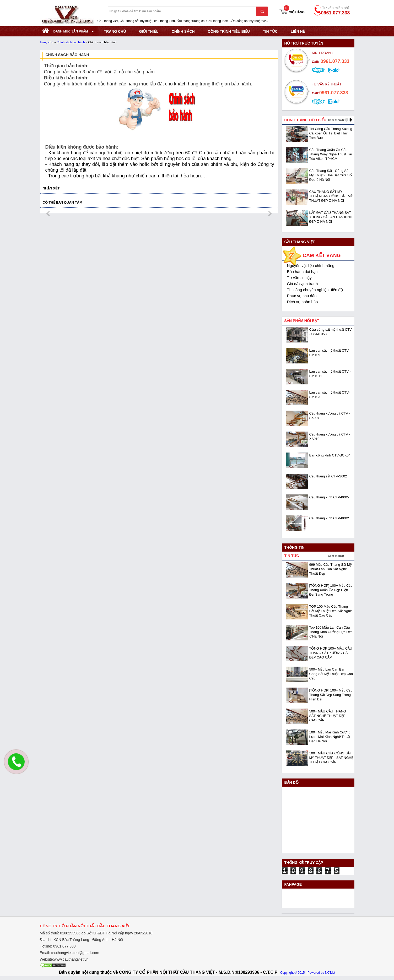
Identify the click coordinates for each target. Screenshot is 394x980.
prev (49, 214)
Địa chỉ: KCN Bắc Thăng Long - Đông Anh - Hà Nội (82, 940)
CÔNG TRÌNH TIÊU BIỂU (229, 31)
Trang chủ (47, 42)
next (270, 214)
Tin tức (270, 31)
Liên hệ (298, 31)
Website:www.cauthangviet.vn (64, 959)
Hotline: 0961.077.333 (58, 946)
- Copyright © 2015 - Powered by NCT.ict (307, 973)
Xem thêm (335, 120)
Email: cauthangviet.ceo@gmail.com (70, 953)
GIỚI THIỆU (149, 31)
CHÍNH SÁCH (183, 31)
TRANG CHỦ (115, 31)
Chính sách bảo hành (71, 42)
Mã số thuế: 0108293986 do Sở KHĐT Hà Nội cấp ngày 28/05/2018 (96, 933)
